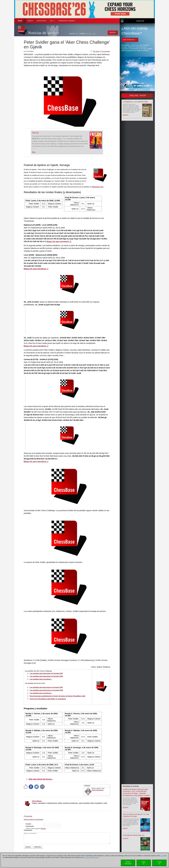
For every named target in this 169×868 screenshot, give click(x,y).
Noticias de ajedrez (44, 33)
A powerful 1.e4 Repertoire (135, 102)
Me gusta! (96, 51)
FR (94, 34)
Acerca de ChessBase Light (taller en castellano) (48, 699)
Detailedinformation (128, 863)
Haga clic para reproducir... (59, 241)
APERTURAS (41, 21)
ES (92, 34)
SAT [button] (52, 21)
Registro (43, 829)
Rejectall (144, 863)
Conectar (140, 21)
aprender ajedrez (67, 21)
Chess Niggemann (98, 790)
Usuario (28, 824)
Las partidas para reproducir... (41, 679)
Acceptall (159, 863)
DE (87, 34)
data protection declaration (91, 857)
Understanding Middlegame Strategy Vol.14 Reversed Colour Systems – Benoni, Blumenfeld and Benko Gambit (136, 792)
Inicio (30, 21)
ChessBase (37, 801)
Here (162, 856)
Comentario (28, 830)
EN (89, 34)
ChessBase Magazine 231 (134, 835)
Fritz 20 (35, 133)
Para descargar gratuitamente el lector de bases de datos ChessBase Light (57, 696)
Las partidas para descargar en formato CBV (46, 673)
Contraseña (30, 826)
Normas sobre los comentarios (34, 819)
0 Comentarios (105, 51)
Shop (20, 21)
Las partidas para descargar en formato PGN (46, 676)
